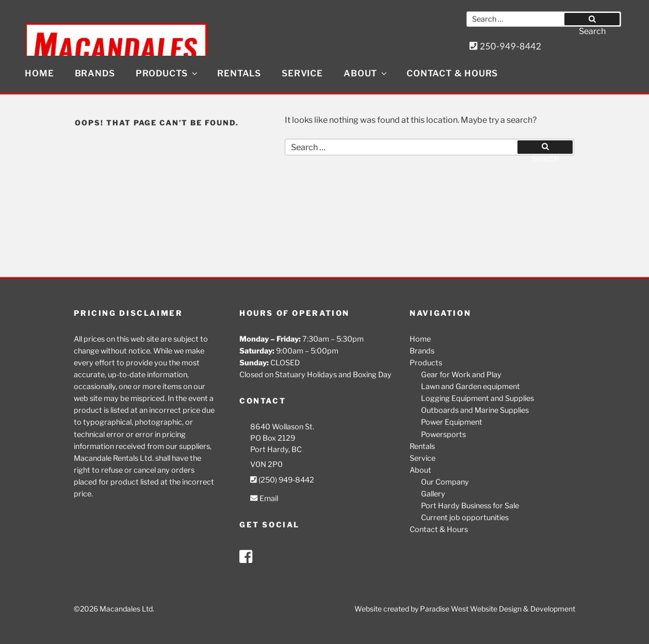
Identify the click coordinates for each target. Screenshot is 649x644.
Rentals (239, 73)
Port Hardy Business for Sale (470, 506)
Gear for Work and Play (461, 375)
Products (167, 73)
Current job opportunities (465, 518)
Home (39, 73)
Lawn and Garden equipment (470, 387)
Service (302, 73)
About (366, 73)
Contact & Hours (452, 73)
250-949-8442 (506, 46)
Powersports (443, 434)
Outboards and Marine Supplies (475, 410)
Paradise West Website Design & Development (498, 609)
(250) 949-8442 (282, 480)
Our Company (445, 482)
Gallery (433, 494)
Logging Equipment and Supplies (477, 398)
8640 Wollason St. (282, 427)
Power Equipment (452, 422)
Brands (95, 73)
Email (264, 498)
